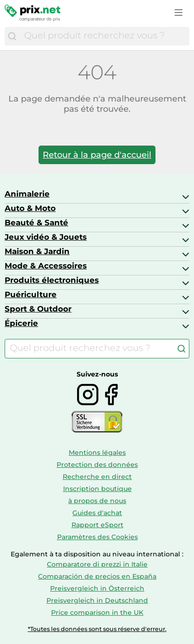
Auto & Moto (30, 208)
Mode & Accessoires (46, 266)
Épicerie (21, 323)
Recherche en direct (97, 477)
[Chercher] (12, 36)
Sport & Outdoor (38, 309)
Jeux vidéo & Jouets (46, 237)
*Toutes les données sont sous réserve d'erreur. (97, 629)
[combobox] (104, 36)
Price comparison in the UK (97, 612)
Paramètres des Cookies (97, 537)
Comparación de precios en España (97, 576)
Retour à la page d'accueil (97, 155)
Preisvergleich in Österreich (97, 588)
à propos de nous (97, 501)
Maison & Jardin (37, 251)
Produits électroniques (52, 280)
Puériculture (31, 294)
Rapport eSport (97, 525)
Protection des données (97, 465)
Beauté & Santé (36, 223)
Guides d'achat (97, 513)
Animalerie (27, 194)
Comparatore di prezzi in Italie (97, 564)
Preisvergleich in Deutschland (97, 600)
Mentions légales (97, 453)
